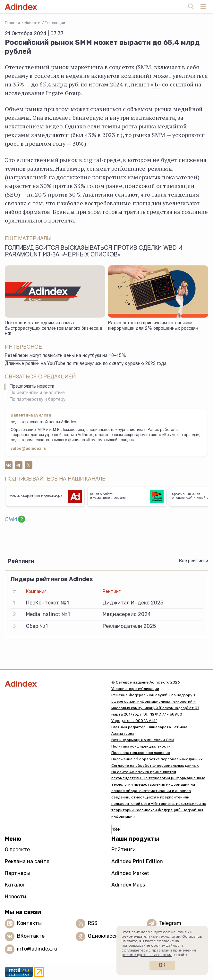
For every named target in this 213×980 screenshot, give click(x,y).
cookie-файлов (165, 945)
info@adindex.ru (37, 949)
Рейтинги (124, 850)
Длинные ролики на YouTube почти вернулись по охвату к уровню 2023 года (86, 364)
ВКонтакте (31, 936)
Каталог (15, 885)
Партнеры (17, 873)
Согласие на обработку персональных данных (155, 765)
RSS (93, 923)
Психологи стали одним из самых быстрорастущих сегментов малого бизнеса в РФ (54, 329)
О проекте (17, 850)
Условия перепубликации (135, 689)
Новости (32, 23)
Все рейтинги (194, 561)
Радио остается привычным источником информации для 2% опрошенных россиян (153, 326)
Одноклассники (108, 936)
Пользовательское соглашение (141, 753)
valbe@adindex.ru (29, 449)
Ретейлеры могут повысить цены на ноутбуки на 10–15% (65, 356)
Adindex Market (130, 873)
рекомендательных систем (147, 955)
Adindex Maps (128, 885)
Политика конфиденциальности (141, 746)
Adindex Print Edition (137, 861)
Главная (12, 23)
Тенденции (55, 23)
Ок (162, 965)
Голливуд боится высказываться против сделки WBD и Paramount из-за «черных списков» (94, 252)
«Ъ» (156, 84)
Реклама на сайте (27, 861)
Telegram (170, 923)
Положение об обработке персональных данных (157, 759)
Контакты (29, 923)
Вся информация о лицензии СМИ (143, 740)
